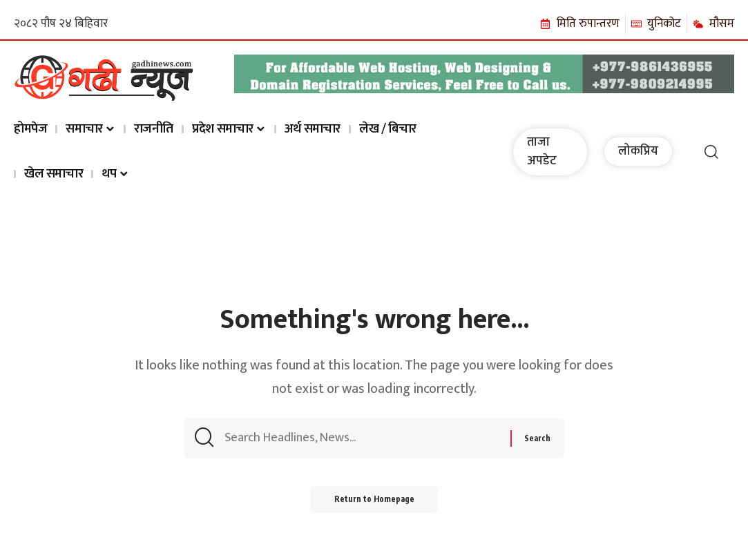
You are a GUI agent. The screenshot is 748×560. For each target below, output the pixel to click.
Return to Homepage (374, 504)
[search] (711, 152)
